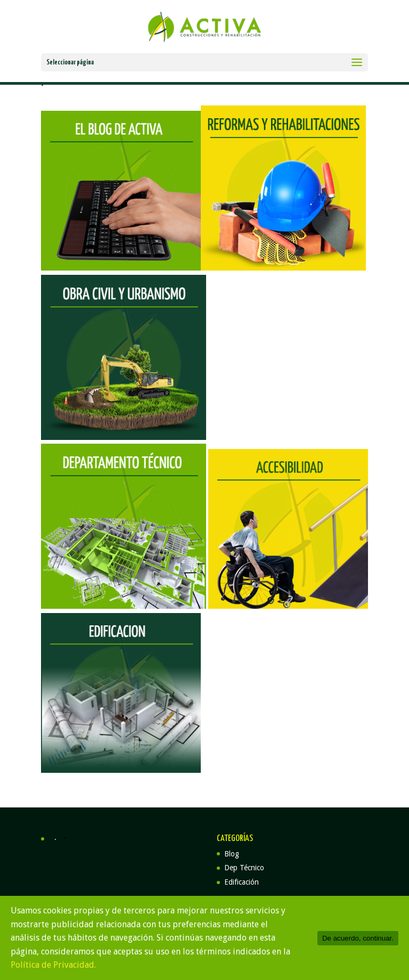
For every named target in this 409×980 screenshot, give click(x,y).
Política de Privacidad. (53, 965)
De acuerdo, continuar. (358, 938)
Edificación (242, 882)
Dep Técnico (244, 868)
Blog (232, 854)
